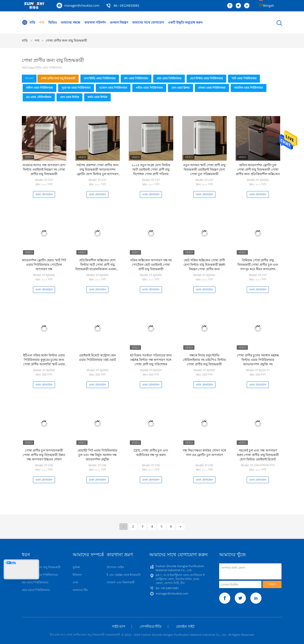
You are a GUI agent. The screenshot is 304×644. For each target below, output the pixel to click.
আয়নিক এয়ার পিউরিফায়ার (249, 88)
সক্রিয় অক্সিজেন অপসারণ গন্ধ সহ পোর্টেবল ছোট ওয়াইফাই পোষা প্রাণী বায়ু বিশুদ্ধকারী (151, 265)
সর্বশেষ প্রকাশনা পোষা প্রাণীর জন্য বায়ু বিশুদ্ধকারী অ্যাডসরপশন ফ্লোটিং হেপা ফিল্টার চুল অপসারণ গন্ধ (97, 172)
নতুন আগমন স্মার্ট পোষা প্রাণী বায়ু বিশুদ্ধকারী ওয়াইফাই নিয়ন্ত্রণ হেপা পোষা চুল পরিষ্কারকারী (204, 169)
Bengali (269, 5)
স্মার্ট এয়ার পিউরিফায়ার (244, 78)
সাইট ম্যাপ (118, 626)
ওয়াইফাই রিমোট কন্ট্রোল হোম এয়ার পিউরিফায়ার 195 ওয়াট (97, 357)
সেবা (75, 582)
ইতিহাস (77, 575)
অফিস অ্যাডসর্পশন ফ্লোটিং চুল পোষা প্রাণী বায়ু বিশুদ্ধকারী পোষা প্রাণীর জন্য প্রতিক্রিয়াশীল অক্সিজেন (258, 169)
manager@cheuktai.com (82, 5)
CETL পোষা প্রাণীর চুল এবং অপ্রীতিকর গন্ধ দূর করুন (151, 453)
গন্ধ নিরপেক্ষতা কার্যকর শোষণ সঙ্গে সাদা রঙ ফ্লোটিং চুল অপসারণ (204, 453)
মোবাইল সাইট (185, 626)
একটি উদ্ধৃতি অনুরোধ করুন (185, 22)
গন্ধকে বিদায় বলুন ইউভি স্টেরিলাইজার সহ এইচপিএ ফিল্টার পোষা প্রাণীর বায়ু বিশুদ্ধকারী (204, 360)
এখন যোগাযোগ (44, 194)
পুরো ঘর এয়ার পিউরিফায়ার (76, 88)
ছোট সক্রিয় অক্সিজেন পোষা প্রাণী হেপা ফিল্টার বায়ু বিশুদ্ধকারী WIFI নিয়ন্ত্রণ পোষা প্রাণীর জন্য (204, 265)
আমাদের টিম (80, 590)
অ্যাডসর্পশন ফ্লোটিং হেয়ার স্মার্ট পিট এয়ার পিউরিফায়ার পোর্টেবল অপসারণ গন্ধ (44, 265)
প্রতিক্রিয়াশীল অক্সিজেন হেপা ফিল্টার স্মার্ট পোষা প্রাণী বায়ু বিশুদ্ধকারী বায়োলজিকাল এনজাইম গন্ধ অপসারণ (97, 267)
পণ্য (42, 22)
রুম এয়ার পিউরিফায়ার (136, 78)
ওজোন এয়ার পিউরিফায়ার (113, 88)
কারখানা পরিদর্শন (95, 22)
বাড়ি (29, 22)
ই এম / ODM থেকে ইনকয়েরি (124, 575)
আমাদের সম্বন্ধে (70, 22)
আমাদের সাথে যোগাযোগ (148, 22)
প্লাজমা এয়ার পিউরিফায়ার (212, 88)
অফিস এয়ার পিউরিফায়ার (40, 88)
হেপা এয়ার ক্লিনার (181, 88)
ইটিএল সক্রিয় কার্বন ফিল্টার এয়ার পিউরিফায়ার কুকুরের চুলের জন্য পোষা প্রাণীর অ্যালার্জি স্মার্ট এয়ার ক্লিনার (44, 362)
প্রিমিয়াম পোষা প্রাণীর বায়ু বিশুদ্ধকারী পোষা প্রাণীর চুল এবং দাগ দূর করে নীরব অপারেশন (258, 265)
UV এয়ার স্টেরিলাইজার (39, 97)
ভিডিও (53, 22)
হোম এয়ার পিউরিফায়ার (169, 78)
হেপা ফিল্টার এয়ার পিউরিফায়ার (206, 78)
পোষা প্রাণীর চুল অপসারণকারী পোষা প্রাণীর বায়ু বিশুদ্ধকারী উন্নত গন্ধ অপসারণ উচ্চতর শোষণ (44, 455)
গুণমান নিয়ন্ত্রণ (119, 22)
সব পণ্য (29, 78)
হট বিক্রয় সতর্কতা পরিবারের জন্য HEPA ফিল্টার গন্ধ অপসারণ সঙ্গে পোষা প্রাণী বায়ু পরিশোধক (151, 360)
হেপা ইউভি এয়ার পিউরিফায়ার (100, 78)
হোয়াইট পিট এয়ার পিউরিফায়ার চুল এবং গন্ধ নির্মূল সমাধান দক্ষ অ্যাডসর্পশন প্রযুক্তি (97, 455)
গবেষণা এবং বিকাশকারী (121, 582)
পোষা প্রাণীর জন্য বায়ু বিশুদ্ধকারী (66, 40)
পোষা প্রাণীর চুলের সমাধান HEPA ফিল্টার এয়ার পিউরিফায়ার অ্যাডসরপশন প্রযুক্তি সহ (258, 360)
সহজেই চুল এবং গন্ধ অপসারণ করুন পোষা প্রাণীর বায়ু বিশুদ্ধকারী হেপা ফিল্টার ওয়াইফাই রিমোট (258, 455)
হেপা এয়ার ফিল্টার (69, 97)
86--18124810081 (126, 5)
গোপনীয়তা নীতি (151, 626)
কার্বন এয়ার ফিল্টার (97, 97)
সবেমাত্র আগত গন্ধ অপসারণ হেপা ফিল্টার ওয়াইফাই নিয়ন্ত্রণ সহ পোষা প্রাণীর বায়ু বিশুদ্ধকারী (44, 169)
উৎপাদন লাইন (115, 567)
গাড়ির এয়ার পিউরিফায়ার (149, 88)
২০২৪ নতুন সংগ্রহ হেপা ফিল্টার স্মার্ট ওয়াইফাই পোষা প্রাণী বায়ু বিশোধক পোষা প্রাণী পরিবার (151, 169)
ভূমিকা (76, 567)
